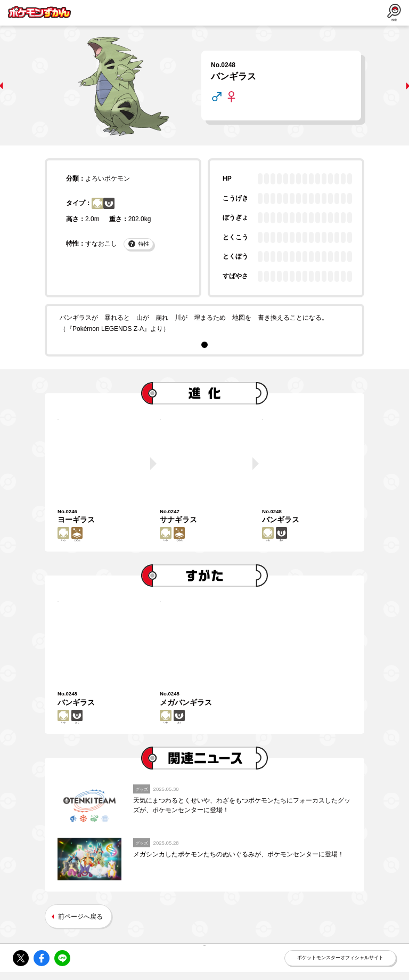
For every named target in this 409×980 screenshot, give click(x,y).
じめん (83, 540)
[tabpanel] (204, 324)
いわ (97, 207)
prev (14, 86)
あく (114, 207)
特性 (139, 253)
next (395, 86)
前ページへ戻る (80, 936)
